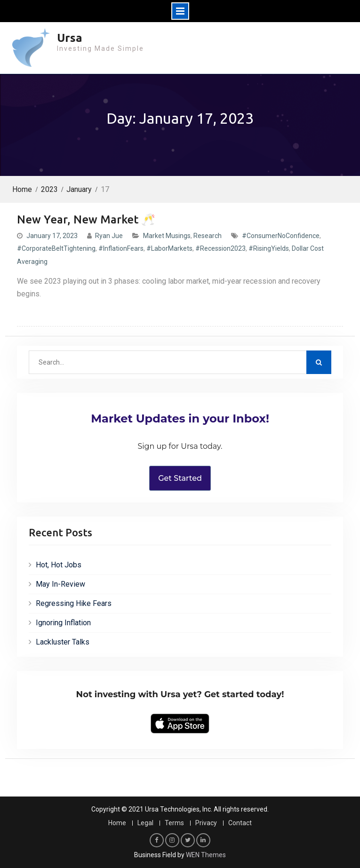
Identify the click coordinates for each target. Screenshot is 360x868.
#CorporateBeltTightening (56, 248)
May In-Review (60, 584)
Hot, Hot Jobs (59, 565)
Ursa (70, 38)
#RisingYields (269, 248)
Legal (145, 823)
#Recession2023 (220, 248)
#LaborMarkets (169, 248)
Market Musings (167, 236)
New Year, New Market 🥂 (86, 219)
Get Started (180, 478)
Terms (174, 823)
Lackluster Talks (63, 642)
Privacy (206, 823)
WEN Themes (206, 855)
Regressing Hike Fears (74, 603)
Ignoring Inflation (63, 623)
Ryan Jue (109, 236)
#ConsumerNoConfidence (281, 236)
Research (208, 236)
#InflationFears (121, 248)
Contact (240, 823)
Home (117, 823)
